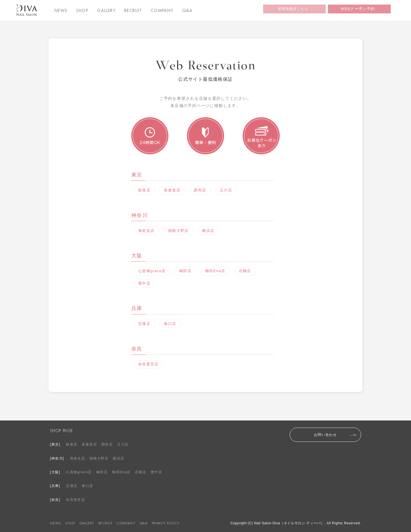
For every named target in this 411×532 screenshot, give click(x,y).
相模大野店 (179, 230)
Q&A (187, 11)
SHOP (82, 11)
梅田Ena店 (217, 270)
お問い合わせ (325, 433)
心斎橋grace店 (152, 270)
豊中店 (145, 282)
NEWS (61, 11)
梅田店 (186, 270)
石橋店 (247, 270)
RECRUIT (133, 11)
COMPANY (162, 11)
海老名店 (147, 230)
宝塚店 (145, 323)
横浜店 (210, 230)
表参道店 (174, 190)
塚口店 (172, 323)
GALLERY (106, 11)
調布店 (202, 190)
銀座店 (145, 190)
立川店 (229, 190)
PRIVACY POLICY (166, 522)
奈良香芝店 (149, 363)
